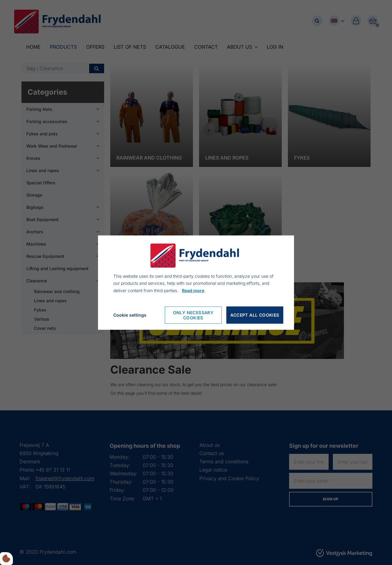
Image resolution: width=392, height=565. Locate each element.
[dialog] (196, 282)
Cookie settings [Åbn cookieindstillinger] (130, 315)
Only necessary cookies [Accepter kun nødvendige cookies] (193, 315)
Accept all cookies (255, 315)
